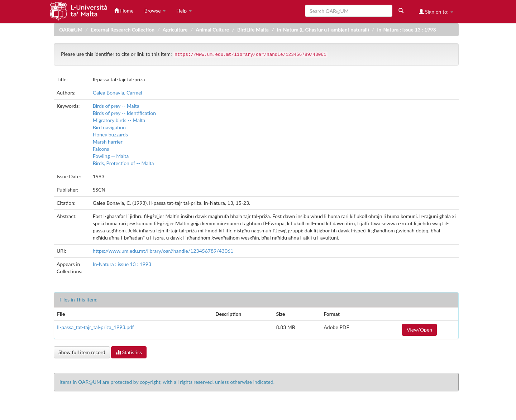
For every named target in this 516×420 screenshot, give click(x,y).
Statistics (129, 352)
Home (124, 11)
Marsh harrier (108, 142)
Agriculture (175, 30)
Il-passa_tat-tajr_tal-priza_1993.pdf (95, 327)
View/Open (419, 330)
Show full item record (82, 352)
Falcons (101, 149)
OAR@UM (71, 30)
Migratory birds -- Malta (119, 120)
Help (184, 11)
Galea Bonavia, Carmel (118, 93)
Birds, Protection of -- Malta (123, 163)
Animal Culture (212, 30)
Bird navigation (109, 127)
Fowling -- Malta (111, 156)
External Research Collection (123, 30)
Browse (155, 11)
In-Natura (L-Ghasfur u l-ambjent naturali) (323, 30)
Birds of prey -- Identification (124, 113)
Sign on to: (436, 12)
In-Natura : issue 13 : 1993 (406, 30)
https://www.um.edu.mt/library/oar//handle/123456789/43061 (163, 251)
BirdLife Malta (253, 30)
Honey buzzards (110, 134)
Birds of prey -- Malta (116, 106)
